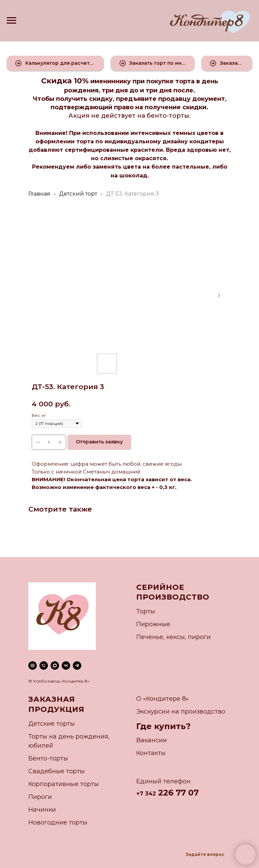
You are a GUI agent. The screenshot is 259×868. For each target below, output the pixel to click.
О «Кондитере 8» (163, 699)
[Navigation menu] (11, 21)
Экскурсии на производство (181, 712)
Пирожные (153, 624)
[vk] (66, 666)
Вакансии (152, 740)
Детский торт (78, 194)
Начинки (42, 810)
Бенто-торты (48, 758)
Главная (39, 194)
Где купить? (163, 726)
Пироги (40, 797)
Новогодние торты (58, 822)
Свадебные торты (56, 771)
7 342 (148, 794)
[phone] (44, 666)
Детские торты (52, 724)
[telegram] (77, 666)
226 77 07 (177, 793)
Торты (146, 611)
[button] (55, 63)
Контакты (151, 753)
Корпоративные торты (64, 784)
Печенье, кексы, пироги (174, 637)
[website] (33, 666)
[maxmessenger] (55, 666)
